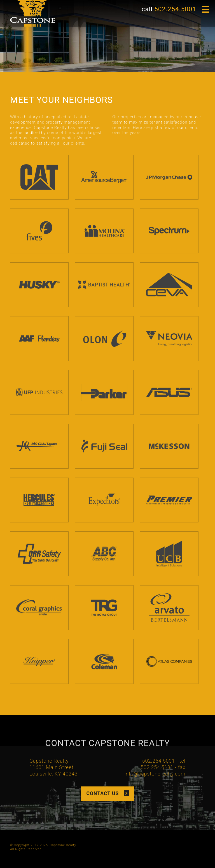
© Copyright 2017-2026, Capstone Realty (43, 845)
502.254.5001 (175, 9)
